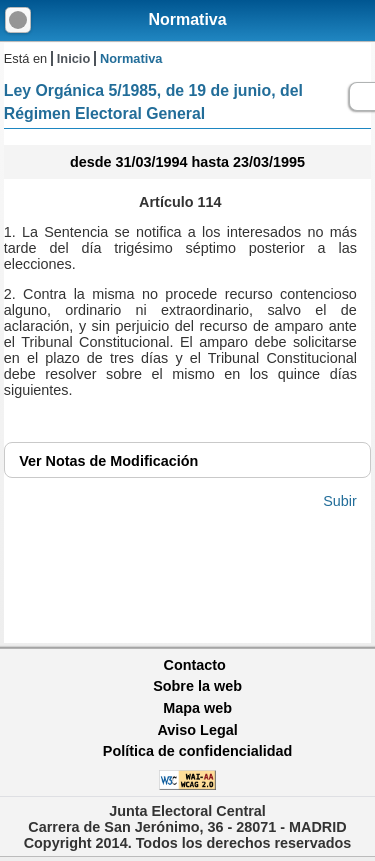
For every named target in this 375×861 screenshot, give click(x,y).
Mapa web (197, 708)
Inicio (73, 58)
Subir (340, 501)
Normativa (187, 19)
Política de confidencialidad (198, 751)
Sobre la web (197, 686)
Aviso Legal (197, 730)
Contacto (195, 665)
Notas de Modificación (108, 461)
